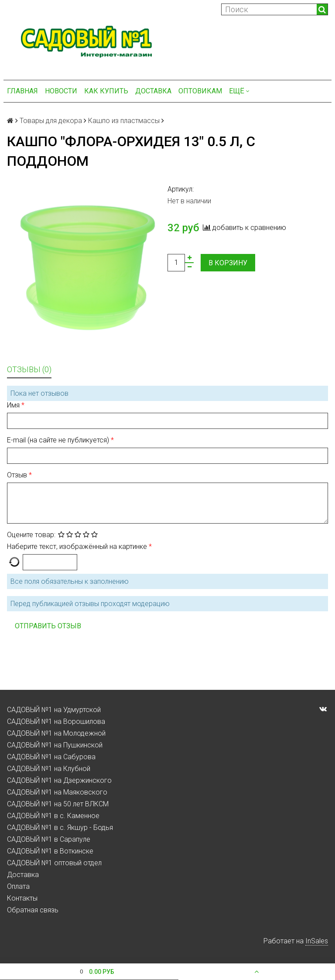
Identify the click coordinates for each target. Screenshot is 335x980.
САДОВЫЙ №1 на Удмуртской (54, 710)
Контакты (22, 898)
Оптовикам (200, 91)
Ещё (239, 91)
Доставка (153, 91)
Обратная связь (33, 910)
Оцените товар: (31, 535)
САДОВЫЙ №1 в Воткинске (50, 851)
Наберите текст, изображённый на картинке (78, 547)
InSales (317, 941)
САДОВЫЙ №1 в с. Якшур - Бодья (60, 828)
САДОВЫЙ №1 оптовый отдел (54, 863)
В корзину (228, 263)
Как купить (106, 91)
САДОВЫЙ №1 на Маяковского (57, 792)
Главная (22, 91)
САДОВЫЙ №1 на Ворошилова (56, 721)
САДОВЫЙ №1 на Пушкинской (55, 745)
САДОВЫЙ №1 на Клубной (49, 769)
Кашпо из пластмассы (124, 121)
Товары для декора (51, 121)
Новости (61, 91)
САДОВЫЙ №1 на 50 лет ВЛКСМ (58, 804)
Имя (14, 405)
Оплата (18, 886)
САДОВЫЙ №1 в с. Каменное (53, 816)
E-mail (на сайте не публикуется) (59, 440)
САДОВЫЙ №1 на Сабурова (51, 757)
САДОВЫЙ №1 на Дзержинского (59, 780)
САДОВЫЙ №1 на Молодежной (56, 733)
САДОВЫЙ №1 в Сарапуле (49, 839)
